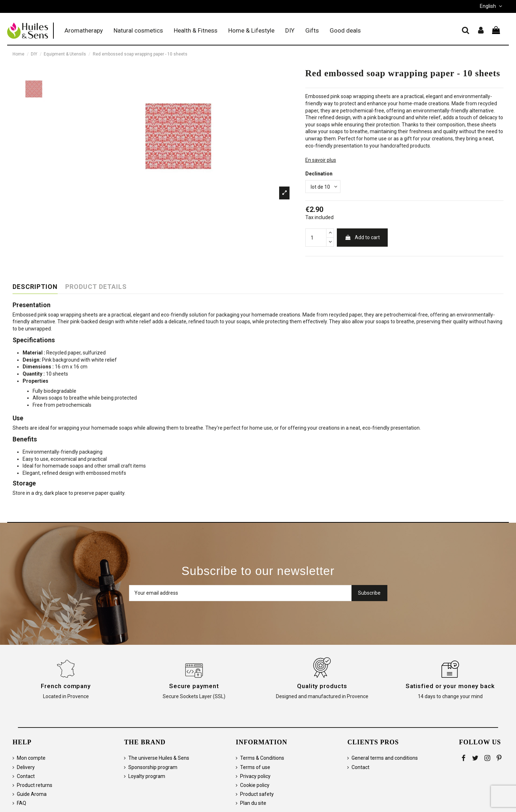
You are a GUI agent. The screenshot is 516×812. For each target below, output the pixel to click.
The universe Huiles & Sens (159, 758)
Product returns (35, 785)
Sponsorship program (153, 767)
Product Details (96, 287)
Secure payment (194, 686)
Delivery (26, 767)
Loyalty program (147, 776)
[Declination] (323, 187)
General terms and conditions (385, 758)
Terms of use (255, 767)
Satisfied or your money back (450, 686)
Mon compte (31, 758)
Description (35, 287)
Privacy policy (255, 776)
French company (66, 686)
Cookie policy (255, 785)
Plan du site (253, 803)
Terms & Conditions (262, 758)
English (492, 6)
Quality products (322, 686)
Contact (26, 776)
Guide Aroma (32, 794)
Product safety (257, 794)
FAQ (21, 803)
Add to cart (362, 237)
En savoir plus (321, 160)
